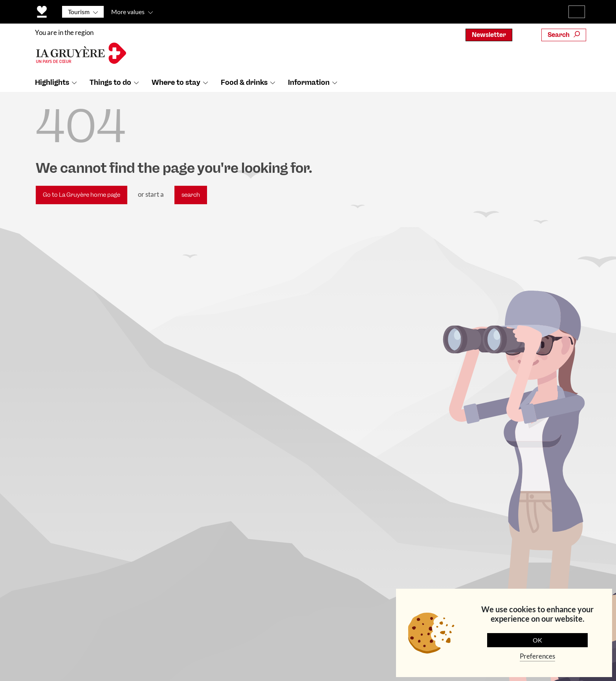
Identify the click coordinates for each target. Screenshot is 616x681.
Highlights (52, 83)
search (191, 195)
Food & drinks (244, 83)
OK (537, 640)
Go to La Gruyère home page (82, 195)
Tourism (79, 12)
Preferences (537, 656)
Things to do (110, 83)
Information (309, 83)
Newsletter (489, 35)
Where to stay (176, 83)
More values (128, 12)
